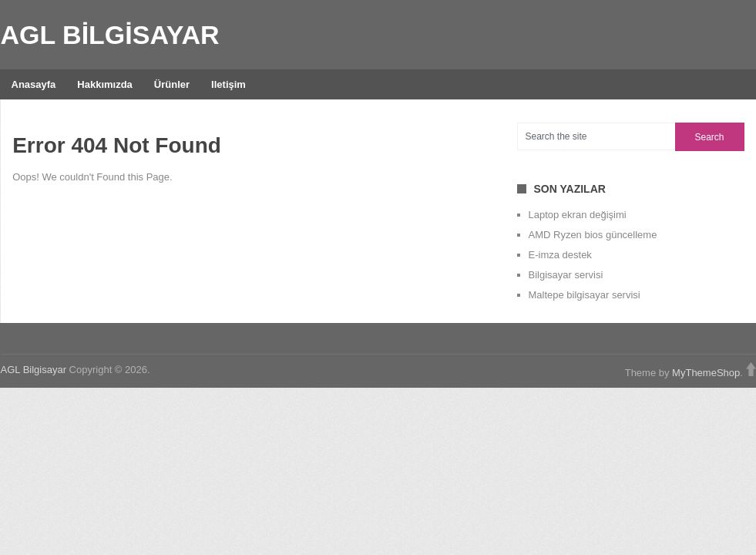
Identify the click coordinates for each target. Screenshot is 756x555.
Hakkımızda (105, 84)
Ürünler (172, 84)
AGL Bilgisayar (110, 35)
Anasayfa (34, 84)
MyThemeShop (706, 373)
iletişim (228, 84)
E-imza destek (560, 255)
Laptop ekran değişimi (578, 215)
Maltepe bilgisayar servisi (585, 295)
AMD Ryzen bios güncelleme (593, 235)
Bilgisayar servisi (566, 275)
